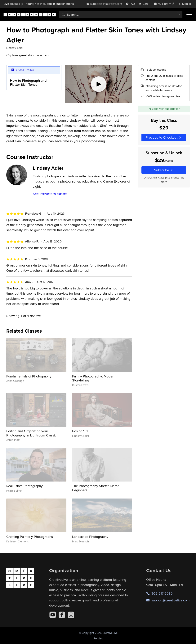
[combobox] (121, 15)
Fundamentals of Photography (29, 376)
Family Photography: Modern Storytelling (94, 378)
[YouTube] (53, 615)
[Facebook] (62, 615)
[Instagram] (71, 615)
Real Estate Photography (24, 486)
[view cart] (144, 4)
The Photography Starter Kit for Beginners (95, 488)
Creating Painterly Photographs (30, 537)
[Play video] (99, 84)
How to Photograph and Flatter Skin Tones (28, 83)
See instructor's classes (50, 194)
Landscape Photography (90, 537)
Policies (98, 638)
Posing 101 (80, 431)
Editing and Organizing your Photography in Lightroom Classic (31, 433)
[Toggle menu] (189, 15)
